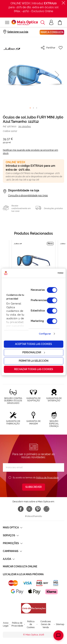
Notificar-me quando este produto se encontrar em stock (30, 152)
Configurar (45, 334)
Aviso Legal (6, 624)
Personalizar (34, 352)
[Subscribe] (34, 487)
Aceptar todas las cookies (33, 344)
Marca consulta (52, 32)
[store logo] (25, 23)
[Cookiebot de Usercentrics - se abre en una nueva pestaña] (48, 273)
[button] (10, 75)
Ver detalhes (25, 126)
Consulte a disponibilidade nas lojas (28, 195)
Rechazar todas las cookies (34, 369)
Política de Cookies (31, 624)
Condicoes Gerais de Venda (46, 624)
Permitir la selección (34, 361)
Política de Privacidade (47, 478)
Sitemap (60, 624)
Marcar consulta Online (20, 566)
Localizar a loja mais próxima (23, 574)
